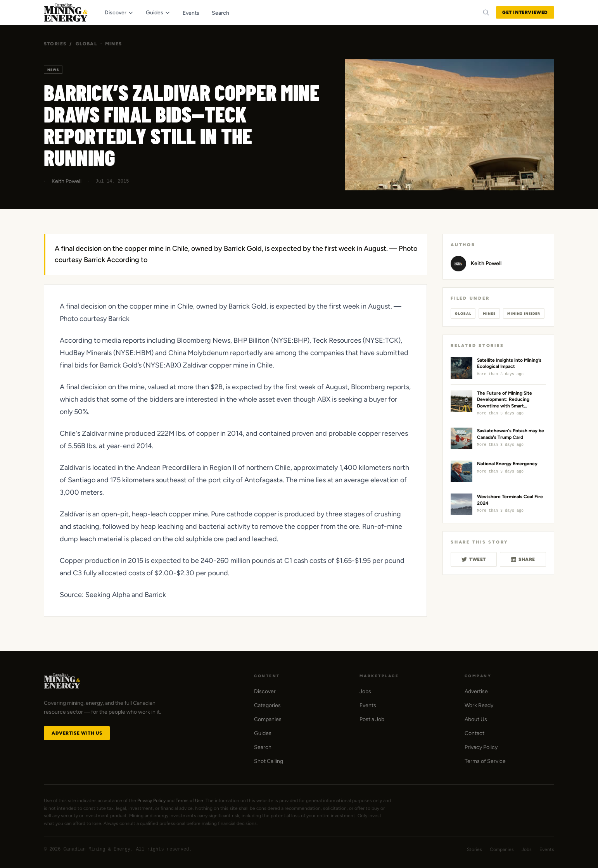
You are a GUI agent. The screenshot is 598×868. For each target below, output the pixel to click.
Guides (263, 733)
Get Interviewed (525, 12)
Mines (113, 44)
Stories (55, 44)
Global (86, 44)
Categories (267, 705)
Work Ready (479, 705)
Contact (474, 733)
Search (263, 747)
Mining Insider (524, 313)
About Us (476, 719)
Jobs (365, 691)
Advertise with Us (77, 733)
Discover (265, 691)
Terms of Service (485, 761)
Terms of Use (189, 801)
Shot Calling (269, 761)
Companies (268, 719)
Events (368, 705)
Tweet (474, 559)
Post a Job (372, 719)
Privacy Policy (481, 747)
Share (523, 559)
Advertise (476, 691)
